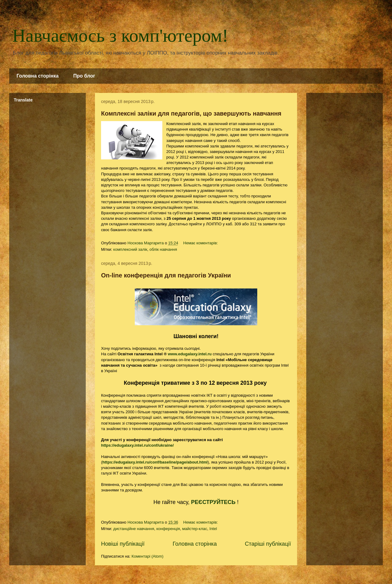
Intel (213, 529)
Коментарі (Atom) (148, 556)
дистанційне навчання (134, 529)
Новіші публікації (123, 544)
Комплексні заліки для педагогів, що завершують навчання (191, 113)
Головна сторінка (38, 76)
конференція (168, 529)
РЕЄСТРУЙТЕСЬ (213, 502)
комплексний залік (130, 249)
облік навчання (163, 249)
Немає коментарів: (201, 243)
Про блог (84, 76)
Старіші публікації (268, 544)
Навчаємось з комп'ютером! (120, 36)
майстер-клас (195, 529)
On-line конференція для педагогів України (166, 275)
